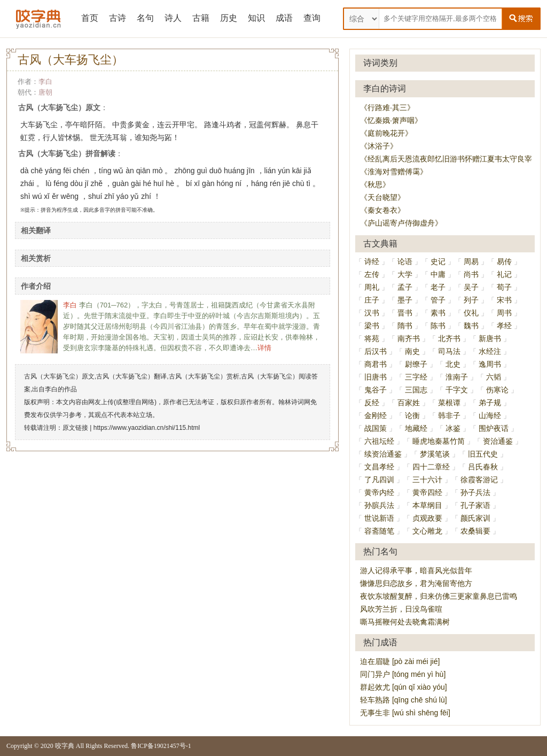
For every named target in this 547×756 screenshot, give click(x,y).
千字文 (457, 390)
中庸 (438, 274)
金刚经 (376, 415)
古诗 (118, 18)
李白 (45, 82)
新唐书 (490, 338)
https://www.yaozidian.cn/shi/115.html (147, 428)
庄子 (372, 300)
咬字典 (65, 746)
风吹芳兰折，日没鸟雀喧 (401, 609)
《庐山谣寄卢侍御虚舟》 (401, 223)
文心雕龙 (427, 531)
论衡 (412, 415)
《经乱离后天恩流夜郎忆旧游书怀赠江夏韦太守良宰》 (450, 159)
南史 (412, 351)
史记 (438, 261)
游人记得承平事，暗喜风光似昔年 (416, 570)
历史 (229, 18)
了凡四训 (379, 480)
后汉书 (376, 351)
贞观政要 (427, 518)
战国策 (376, 428)
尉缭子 (416, 364)
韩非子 (449, 415)
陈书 (438, 326)
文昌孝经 (379, 467)
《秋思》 (375, 184)
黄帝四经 (427, 492)
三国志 (416, 390)
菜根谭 (449, 403)
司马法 (449, 351)
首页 (90, 18)
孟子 (405, 287)
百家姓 (409, 403)
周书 (504, 313)
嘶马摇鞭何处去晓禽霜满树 (405, 622)
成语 (284, 18)
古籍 (201, 18)
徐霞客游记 (479, 480)
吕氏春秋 (483, 467)
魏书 (471, 326)
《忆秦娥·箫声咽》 (391, 120)
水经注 (490, 351)
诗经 (372, 261)
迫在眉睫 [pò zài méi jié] (400, 661)
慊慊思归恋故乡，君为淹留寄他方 (416, 583)
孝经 (504, 326)
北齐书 (449, 338)
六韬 (494, 377)
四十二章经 (431, 467)
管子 (438, 300)
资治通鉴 (498, 441)
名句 (145, 18)
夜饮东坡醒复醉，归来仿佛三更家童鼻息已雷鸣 (439, 596)
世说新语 (379, 518)
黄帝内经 (379, 492)
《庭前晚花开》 (386, 133)
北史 (453, 364)
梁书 (372, 326)
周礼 (372, 287)
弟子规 (490, 403)
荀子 (504, 287)
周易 (471, 261)
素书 (438, 313)
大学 (405, 274)
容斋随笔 (379, 531)
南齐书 (409, 338)
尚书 (471, 274)
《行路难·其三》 (387, 107)
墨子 (405, 300)
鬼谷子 (376, 390)
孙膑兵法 (379, 505)
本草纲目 (427, 505)
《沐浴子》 (379, 146)
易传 (504, 261)
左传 (372, 274)
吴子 (471, 287)
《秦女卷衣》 (382, 210)
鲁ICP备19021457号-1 (161, 746)
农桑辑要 (475, 531)
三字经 (416, 377)
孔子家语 (475, 505)
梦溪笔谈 (435, 454)
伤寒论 (497, 390)
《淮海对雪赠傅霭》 (394, 172)
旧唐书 (376, 377)
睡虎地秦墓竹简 (439, 441)
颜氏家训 (475, 518)
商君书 (376, 364)
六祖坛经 (379, 441)
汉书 (372, 313)
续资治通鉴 (383, 454)
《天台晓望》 (382, 197)
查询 (312, 18)
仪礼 (471, 313)
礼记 (504, 274)
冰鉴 (453, 428)
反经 (372, 403)
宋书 (504, 300)
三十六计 (427, 480)
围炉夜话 (494, 428)
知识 (256, 18)
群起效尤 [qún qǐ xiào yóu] (404, 687)
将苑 (372, 338)
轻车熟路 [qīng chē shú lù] (404, 700)
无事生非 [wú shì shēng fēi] (405, 713)
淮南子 (457, 377)
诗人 (173, 18)
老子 (438, 287)
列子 (471, 300)
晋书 (405, 313)
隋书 (405, 326)
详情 (264, 348)
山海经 (490, 415)
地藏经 (416, 428)
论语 (405, 261)
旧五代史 (483, 454)
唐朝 (45, 92)
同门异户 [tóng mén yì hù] (403, 674)
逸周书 (490, 364)
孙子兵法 (475, 492)
